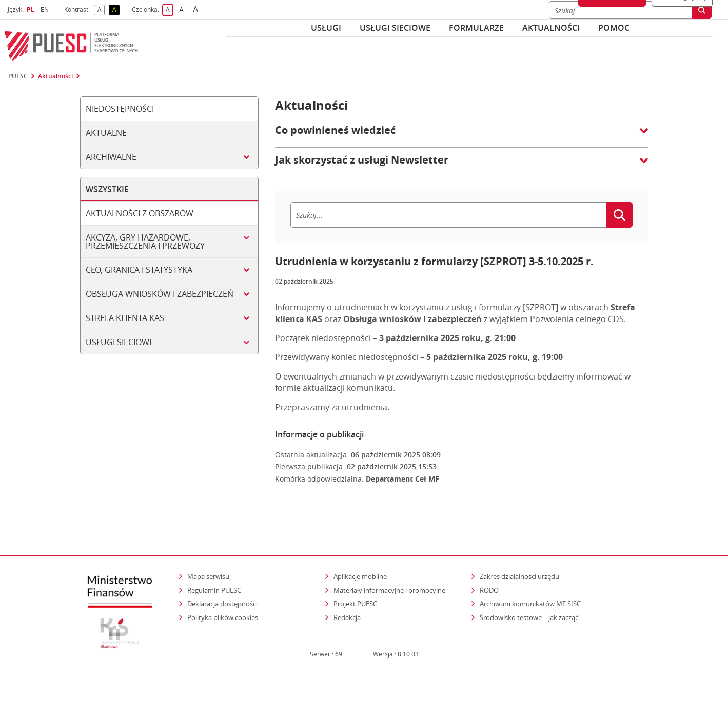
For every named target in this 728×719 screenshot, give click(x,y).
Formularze (476, 28)
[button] (462, 135)
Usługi (326, 28)
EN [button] (46, 9)
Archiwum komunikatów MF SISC (530, 584)
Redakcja (347, 597)
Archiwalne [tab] (111, 157)
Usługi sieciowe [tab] (120, 342)
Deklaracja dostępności (222, 584)
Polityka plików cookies (223, 597)
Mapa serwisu (208, 556)
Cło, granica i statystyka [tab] (139, 270)
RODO (489, 570)
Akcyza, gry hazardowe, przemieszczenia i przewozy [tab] (145, 242)
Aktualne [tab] (106, 133)
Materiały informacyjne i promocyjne (389, 570)
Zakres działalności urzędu (520, 556)
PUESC (18, 76)
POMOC (614, 28)
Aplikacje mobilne (360, 556)
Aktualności (551, 28)
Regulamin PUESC (214, 570)
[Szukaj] (448, 215)
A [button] (101, 10)
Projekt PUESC (355, 584)
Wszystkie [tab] (107, 189)
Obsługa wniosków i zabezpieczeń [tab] (160, 294)
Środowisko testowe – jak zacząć (530, 597)
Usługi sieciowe (395, 28)
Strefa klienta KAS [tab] (125, 318)
